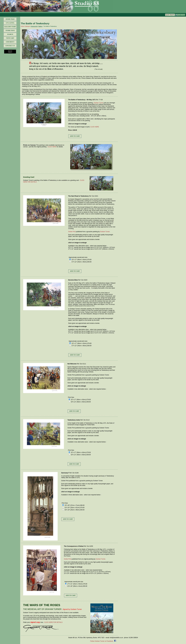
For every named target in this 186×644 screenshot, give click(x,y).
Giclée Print (72, 232)
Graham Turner (98, 103)
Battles (40, 26)
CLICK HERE (95, 127)
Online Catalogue (25, 26)
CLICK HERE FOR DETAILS (53, 622)
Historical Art (34, 26)
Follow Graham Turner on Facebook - (102, 641)
